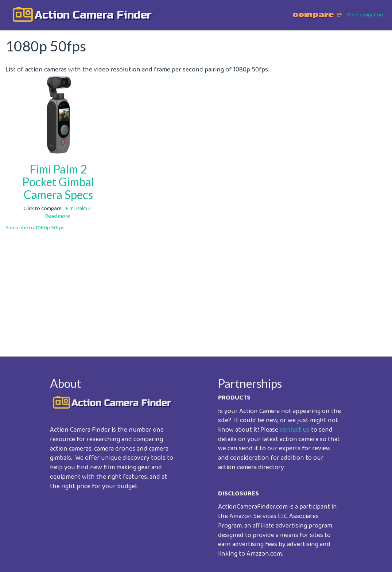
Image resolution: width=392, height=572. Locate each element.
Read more (57, 216)
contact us (295, 430)
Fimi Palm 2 (78, 209)
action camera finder (93, 15)
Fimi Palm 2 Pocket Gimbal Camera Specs (58, 182)
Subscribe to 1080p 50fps (35, 228)
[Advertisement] (196, 289)
